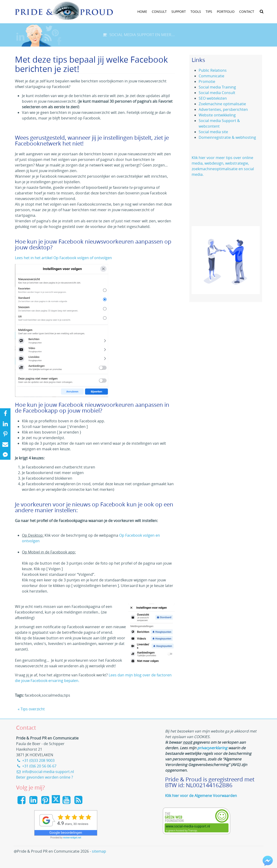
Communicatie (211, 76)
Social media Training (217, 87)
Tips (209, 12)
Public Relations (213, 70)
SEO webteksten (213, 98)
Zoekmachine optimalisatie (222, 104)
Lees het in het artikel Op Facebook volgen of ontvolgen (63, 258)
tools (196, 12)
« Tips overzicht (31, 709)
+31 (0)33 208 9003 (35, 760)
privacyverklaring (212, 748)
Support (179, 12)
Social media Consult (217, 93)
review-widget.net (72, 838)
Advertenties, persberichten (223, 109)
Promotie (207, 81)
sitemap (99, 851)
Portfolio (226, 12)
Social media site (213, 132)
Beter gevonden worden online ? (45, 777)
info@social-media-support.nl (45, 772)
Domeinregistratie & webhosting (227, 137)
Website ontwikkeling (217, 115)
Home (142, 12)
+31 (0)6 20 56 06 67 (36, 766)
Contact (247, 12)
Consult (159, 12)
